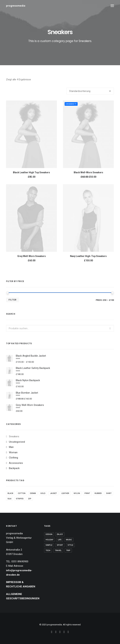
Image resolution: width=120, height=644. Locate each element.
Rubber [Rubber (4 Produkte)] (98, 493)
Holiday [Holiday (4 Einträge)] (49, 540)
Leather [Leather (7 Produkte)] (65, 493)
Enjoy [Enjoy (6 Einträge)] (60, 534)
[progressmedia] (16, 6)
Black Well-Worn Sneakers (88, 172)
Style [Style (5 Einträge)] (70, 545)
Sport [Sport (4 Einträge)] (60, 545)
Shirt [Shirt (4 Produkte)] (109, 493)
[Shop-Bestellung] (90, 91)
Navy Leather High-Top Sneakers (88, 256)
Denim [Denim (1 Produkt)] (33, 493)
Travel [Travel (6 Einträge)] (58, 550)
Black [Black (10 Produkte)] (10, 493)
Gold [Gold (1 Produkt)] (43, 493)
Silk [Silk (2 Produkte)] (10, 499)
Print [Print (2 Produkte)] (87, 493)
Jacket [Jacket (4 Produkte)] (53, 493)
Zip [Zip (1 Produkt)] (30, 499)
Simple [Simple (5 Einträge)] (49, 545)
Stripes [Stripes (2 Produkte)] (20, 499)
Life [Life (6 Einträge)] (60, 540)
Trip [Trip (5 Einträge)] (68, 550)
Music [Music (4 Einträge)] (69, 540)
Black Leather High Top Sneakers (31, 172)
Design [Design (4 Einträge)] (49, 534)
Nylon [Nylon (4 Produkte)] (77, 493)
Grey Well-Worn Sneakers (32, 256)
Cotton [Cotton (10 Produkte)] (22, 493)
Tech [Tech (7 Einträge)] (48, 550)
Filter (13, 300)
